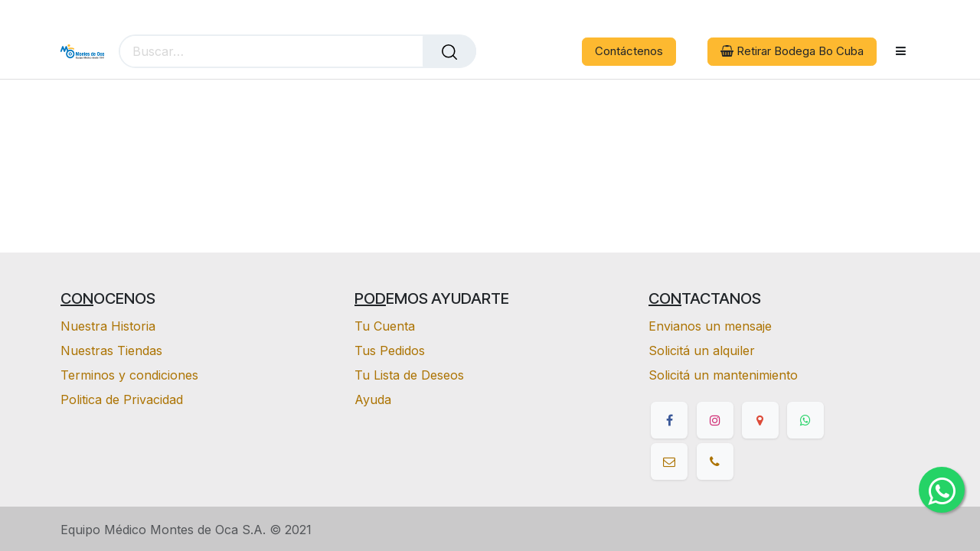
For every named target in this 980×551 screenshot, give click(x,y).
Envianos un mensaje (710, 326)
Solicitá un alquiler (702, 350)
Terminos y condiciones (129, 375)
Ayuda (373, 399)
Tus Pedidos (390, 350)
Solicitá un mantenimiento (723, 375)
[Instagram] (715, 420)
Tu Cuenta (385, 326)
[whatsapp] (805, 420)
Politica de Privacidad (122, 399)
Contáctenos (629, 51)
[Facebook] (669, 420)
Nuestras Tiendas (111, 350)
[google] (760, 420)
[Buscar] (449, 51)
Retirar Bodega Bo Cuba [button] (792, 51)
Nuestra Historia (108, 326)
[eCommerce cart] (499, 52)
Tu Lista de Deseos (409, 375)
